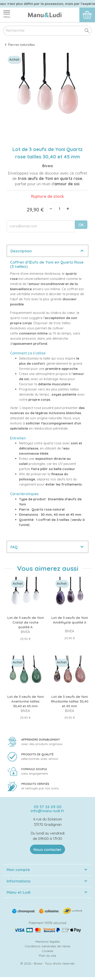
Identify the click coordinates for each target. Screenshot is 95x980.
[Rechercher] (47, 31)
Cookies (48, 951)
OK (81, 225)
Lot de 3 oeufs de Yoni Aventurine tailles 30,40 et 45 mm (25, 701)
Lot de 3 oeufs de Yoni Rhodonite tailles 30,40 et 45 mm (70, 701)
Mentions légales (48, 941)
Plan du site (47, 955)
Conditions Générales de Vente (47, 946)
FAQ (14, 547)
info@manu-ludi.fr (47, 811)
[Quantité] (59, 209)
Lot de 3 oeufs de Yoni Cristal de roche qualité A (25, 622)
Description (21, 251)
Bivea (47, 166)
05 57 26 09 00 (48, 807)
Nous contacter (47, 849)
